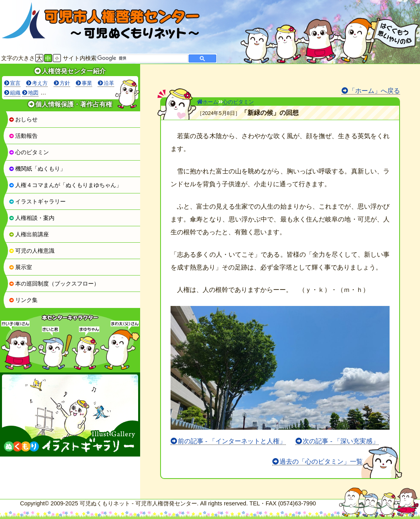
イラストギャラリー (37, 201)
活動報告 (23, 136)
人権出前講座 (29, 234)
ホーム (208, 102)
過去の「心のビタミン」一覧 (321, 462)
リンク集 (23, 300)
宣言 (15, 83)
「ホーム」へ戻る (374, 91)
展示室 (20, 267)
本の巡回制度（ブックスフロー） (54, 284)
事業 (87, 83)
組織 (15, 93)
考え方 (40, 83)
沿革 (109, 83)
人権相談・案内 (32, 218)
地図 (33, 93)
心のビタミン (29, 152)
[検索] (142, 58)
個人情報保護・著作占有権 (74, 104)
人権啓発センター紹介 (74, 71)
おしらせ (23, 119)
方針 (65, 83)
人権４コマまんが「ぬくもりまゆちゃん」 (65, 185)
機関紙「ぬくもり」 (37, 169)
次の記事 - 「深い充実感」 (341, 441)
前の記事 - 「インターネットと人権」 (232, 441)
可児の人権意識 (32, 251)
